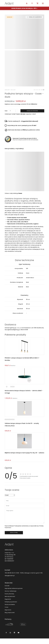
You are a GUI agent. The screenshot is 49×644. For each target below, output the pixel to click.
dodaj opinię (14, 538)
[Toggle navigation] (43, 3)
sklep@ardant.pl (10, 581)
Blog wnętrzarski (10, 618)
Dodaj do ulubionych (35, 17)
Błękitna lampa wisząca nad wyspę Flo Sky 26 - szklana (24, 458)
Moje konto (8, 615)
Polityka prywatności (11, 607)
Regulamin (8, 605)
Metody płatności (10, 602)
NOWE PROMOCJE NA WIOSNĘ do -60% (24, 8)
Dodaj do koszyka (32, 116)
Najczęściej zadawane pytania (14, 594)
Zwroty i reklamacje (11, 597)
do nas (23, 119)
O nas (6, 613)
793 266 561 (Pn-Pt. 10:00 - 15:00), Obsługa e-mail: (19, 578)
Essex (20, 198)
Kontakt (7, 591)
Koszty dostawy (9, 599)
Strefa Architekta (10, 610)
